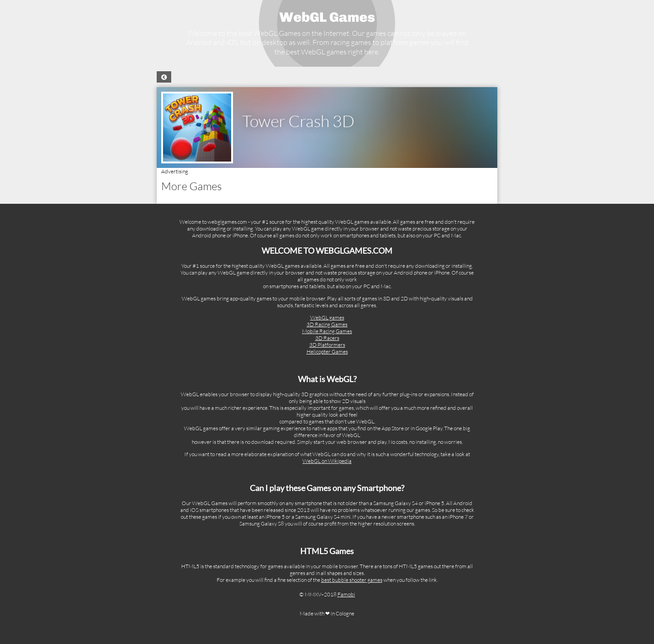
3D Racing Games (327, 324)
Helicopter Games (327, 351)
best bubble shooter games (352, 580)
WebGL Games (327, 17)
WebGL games (327, 317)
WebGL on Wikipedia (327, 461)
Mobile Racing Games (327, 331)
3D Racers (327, 338)
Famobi (346, 594)
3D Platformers (327, 345)
